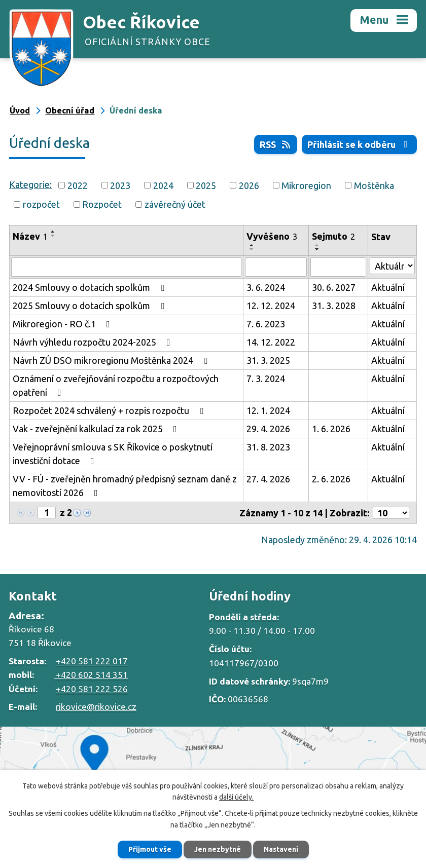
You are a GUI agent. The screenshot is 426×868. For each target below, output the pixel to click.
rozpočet (41, 204)
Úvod (20, 110)
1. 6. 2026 (331, 429)
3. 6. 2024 (266, 287)
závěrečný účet (175, 204)
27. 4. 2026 (268, 479)
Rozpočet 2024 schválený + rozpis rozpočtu (110, 410)
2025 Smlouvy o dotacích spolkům (91, 306)
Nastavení (281, 849)
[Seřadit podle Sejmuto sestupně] (317, 249)
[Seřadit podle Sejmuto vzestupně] (317, 245)
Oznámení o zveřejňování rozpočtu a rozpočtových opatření (116, 385)
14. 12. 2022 (271, 342)
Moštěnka (374, 185)
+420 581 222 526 (92, 689)
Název (30, 236)
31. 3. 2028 (334, 306)
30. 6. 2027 (334, 287)
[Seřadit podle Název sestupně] (53, 236)
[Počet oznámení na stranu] (391, 513)
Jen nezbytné (218, 849)
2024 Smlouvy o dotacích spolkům (91, 287)
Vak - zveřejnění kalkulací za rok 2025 (97, 429)
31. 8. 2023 (268, 447)
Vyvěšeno (272, 236)
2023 (120, 185)
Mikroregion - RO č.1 (63, 324)
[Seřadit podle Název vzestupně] (53, 232)
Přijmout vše (150, 849)
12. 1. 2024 (268, 410)
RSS (276, 144)
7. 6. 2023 (266, 324)
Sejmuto (333, 236)
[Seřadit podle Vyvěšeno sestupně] (252, 249)
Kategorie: (30, 184)
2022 (78, 185)
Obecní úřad (70, 110)
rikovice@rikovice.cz (96, 707)
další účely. (236, 798)
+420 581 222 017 (92, 661)
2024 (163, 185)
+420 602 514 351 (91, 675)
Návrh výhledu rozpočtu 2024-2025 (94, 342)
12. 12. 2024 (271, 306)
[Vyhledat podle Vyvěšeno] (276, 267)
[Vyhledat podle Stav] (392, 266)
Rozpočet (102, 204)
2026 (249, 185)
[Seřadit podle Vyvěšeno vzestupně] (252, 245)
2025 (206, 185)
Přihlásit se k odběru (360, 144)
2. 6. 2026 (331, 479)
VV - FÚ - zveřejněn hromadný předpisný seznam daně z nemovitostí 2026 (125, 486)
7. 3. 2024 (266, 379)
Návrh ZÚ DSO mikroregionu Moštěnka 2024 (112, 360)
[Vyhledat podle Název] (126, 267)
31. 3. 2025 (268, 360)
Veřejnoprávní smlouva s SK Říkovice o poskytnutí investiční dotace (113, 454)
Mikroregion (306, 185)
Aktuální (388, 287)
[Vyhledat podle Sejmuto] (339, 267)
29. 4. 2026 (268, 429)
